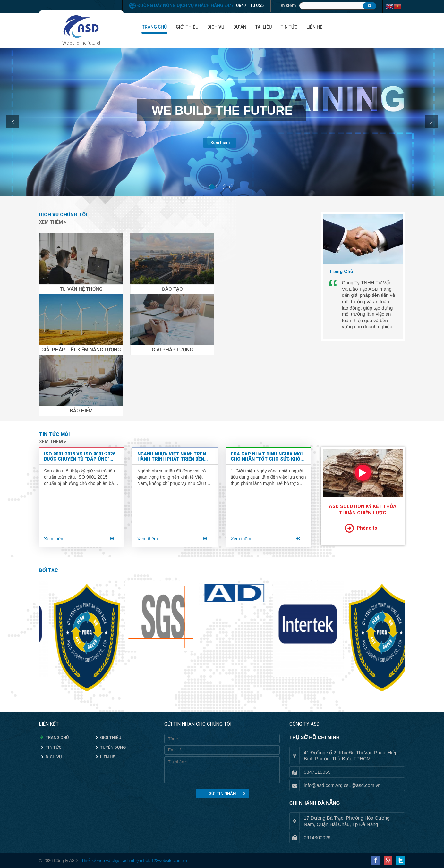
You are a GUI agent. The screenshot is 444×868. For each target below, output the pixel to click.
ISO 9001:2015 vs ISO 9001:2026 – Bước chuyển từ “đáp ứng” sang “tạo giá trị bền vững (82, 457)
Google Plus (388, 860)
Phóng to (367, 528)
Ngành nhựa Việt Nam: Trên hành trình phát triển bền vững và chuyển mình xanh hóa (172, 457)
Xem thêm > (53, 222)
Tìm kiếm (286, 5)
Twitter (401, 860)
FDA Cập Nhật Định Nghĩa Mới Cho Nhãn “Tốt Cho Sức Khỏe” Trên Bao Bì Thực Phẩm (268, 457)
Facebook (376, 860)
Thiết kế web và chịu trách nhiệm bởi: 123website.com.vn (134, 860)
